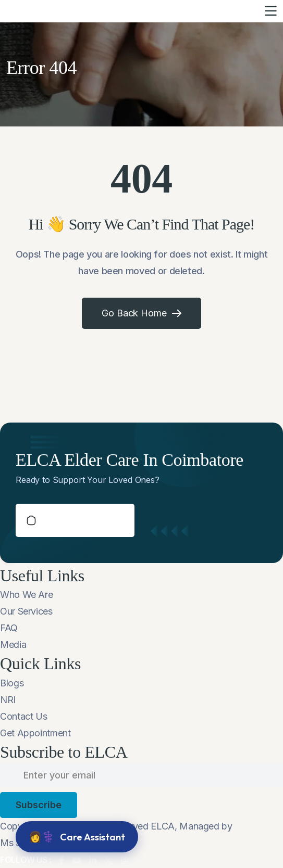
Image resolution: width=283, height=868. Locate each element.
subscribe (39, 805)
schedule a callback (75, 520)
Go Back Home (142, 313)
